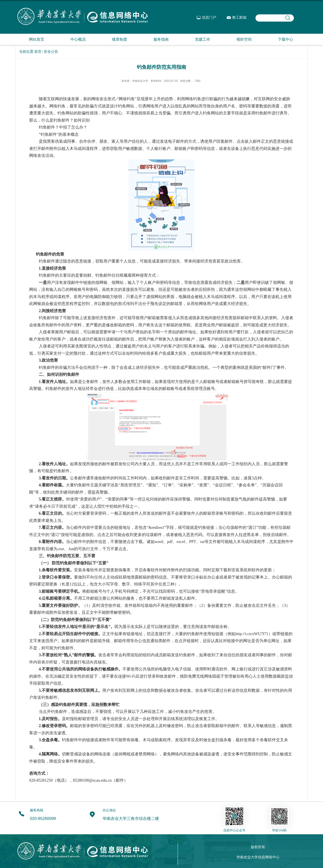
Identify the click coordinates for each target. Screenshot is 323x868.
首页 (38, 52)
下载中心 (286, 39)
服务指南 (161, 39)
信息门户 (209, 17)
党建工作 (203, 39)
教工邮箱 (239, 17)
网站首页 (37, 39)
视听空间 (244, 39)
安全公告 (51, 52)
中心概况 (78, 39)
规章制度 (120, 39)
